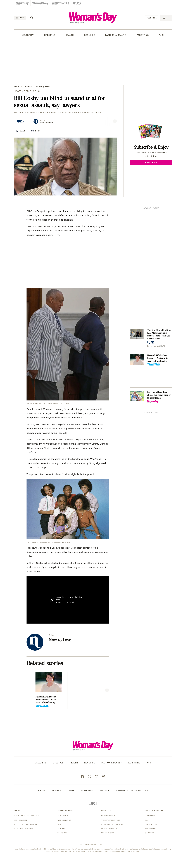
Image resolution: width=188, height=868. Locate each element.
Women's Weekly (108, 816)
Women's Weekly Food (111, 820)
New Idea (61, 829)
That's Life (62, 833)
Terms (71, 791)
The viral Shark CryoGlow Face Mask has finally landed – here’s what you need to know (159, 334)
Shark (162, 346)
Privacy (56, 791)
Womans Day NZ (64, 820)
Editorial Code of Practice (132, 791)
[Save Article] (21, 131)
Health (70, 35)
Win (161, 35)
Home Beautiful (20, 820)
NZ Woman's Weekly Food (112, 824)
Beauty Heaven (151, 824)
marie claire (150, 816)
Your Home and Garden (24, 829)
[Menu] (20, 18)
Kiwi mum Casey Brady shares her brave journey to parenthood (159, 395)
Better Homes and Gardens (25, 824)
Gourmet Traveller (109, 829)
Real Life (90, 35)
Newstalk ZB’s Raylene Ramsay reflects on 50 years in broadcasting (46, 700)
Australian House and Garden (27, 816)
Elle (147, 820)
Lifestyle (50, 35)
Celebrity (28, 35)
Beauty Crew (150, 829)
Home (16, 86)
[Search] (32, 18)
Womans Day (63, 816)
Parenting (143, 35)
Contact (104, 791)
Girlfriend (149, 833)
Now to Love (47, 123)
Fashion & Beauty (116, 35)
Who (60, 824)
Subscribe (152, 18)
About (42, 791)
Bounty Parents (108, 833)
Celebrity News (43, 86)
